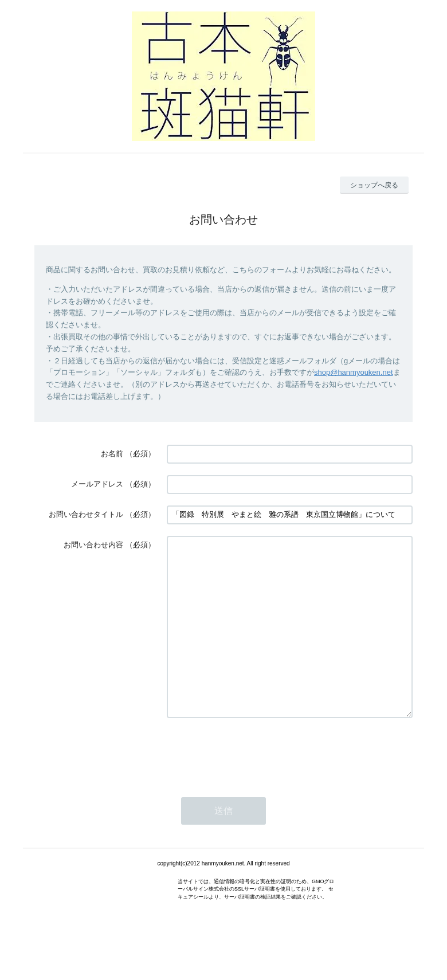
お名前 (112, 454)
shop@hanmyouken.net (354, 372)
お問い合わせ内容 (93, 545)
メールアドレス (97, 484)
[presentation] (254, 786)
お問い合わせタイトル (86, 514)
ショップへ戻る (374, 185)
